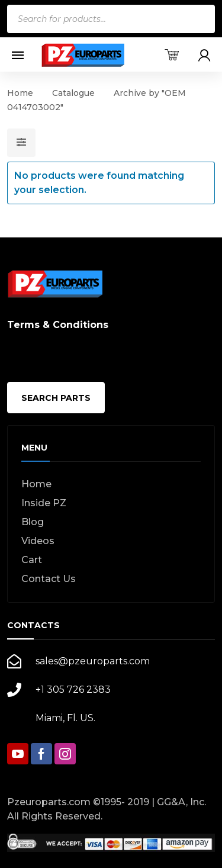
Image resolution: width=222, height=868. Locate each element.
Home (20, 93)
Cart (32, 560)
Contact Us (49, 579)
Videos (38, 541)
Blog (33, 522)
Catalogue (73, 93)
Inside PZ (44, 503)
